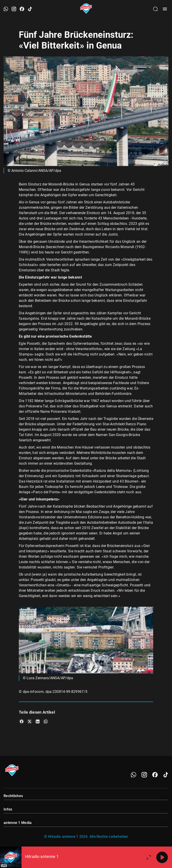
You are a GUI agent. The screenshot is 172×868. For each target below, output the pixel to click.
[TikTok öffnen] (30, 9)
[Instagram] (144, 775)
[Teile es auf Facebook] (21, 721)
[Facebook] (155, 775)
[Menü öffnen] (165, 9)
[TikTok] (166, 775)
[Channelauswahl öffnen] (155, 9)
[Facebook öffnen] (22, 9)
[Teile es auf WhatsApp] (46, 721)
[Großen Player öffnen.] (149, 857)
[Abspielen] (162, 857)
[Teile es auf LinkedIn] (38, 721)
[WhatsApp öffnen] (6, 9)
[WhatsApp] (133, 775)
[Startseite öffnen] (86, 9)
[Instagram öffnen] (14, 9)
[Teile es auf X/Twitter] (30, 721)
